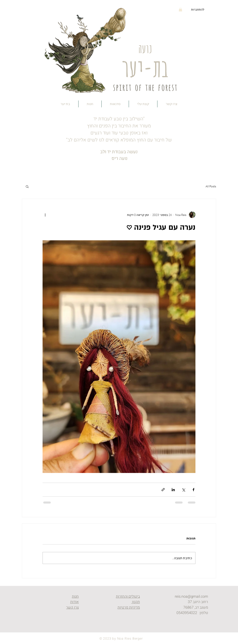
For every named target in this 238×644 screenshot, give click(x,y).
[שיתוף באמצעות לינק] (163, 490)
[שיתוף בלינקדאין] (173, 490)
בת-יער (145, 66)
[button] (180, 9)
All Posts (211, 186)
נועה (145, 48)
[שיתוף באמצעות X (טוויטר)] (183, 490)
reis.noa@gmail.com (191, 597)
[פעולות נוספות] (45, 215)
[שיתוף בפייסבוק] (193, 490)
